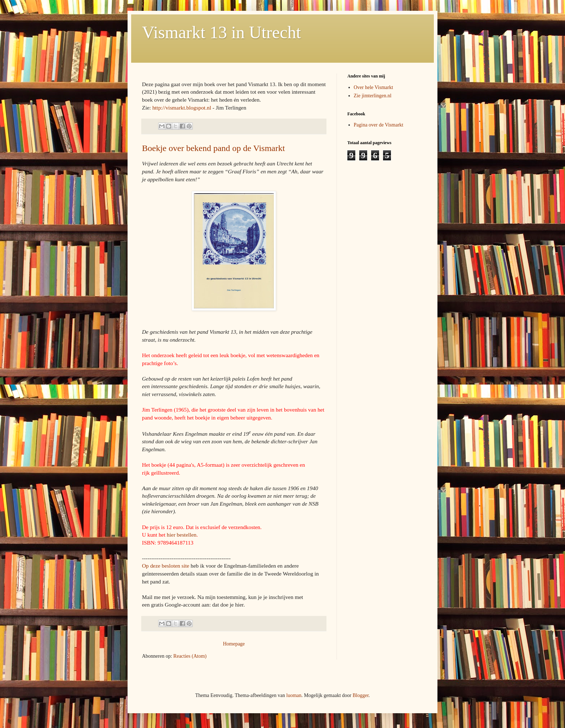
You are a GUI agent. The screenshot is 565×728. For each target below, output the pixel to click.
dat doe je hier (228, 605)
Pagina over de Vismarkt (379, 125)
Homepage (234, 644)
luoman (294, 695)
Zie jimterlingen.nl (373, 96)
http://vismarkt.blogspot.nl (182, 108)
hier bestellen (182, 535)
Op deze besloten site (166, 566)
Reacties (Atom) (190, 656)
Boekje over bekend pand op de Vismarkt (213, 148)
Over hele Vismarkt (373, 87)
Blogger (360, 695)
